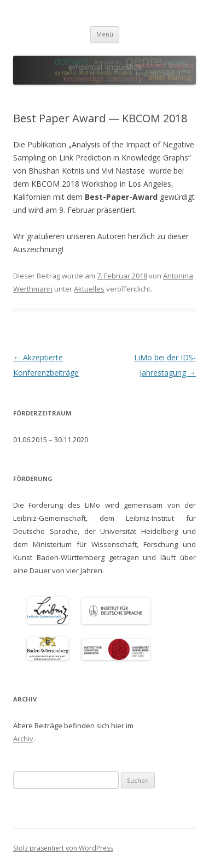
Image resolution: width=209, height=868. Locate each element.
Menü (105, 34)
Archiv (23, 739)
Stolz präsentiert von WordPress (63, 848)
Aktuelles (89, 289)
